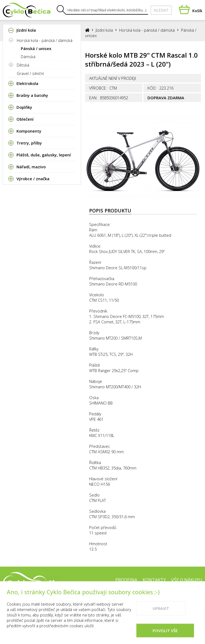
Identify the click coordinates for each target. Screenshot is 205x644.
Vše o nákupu (187, 580)
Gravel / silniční (30, 73)
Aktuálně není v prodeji (112, 78)
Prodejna (126, 580)
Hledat (161, 10)
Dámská (28, 57)
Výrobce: (98, 88)
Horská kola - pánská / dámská (45, 40)
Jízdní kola (104, 30)
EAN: (93, 98)
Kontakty (154, 580)
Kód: (152, 88)
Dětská (23, 65)
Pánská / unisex (36, 48)
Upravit (161, 616)
